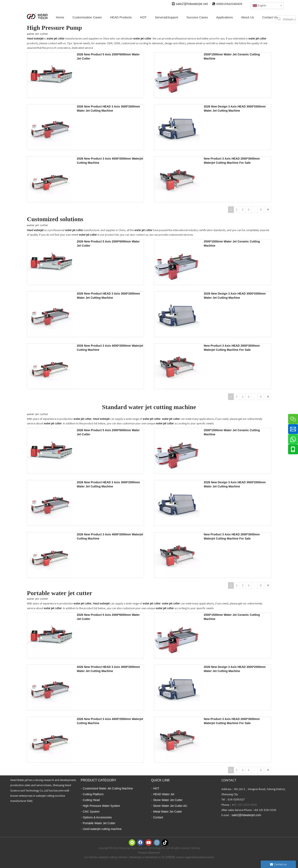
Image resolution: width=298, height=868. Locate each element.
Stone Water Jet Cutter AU (170, 806)
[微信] (132, 843)
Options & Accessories (97, 817)
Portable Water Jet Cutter (99, 823)
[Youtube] (149, 843)
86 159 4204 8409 (245, 805)
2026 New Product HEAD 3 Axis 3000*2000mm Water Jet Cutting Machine (108, 109)
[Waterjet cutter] (289, 19)
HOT (156, 788)
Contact (158, 817)
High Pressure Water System (101, 806)
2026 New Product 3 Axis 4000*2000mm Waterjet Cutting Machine (110, 161)
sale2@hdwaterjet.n (190, 4)
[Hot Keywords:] (279, 19)
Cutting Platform (93, 794)
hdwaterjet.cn (153, 857)
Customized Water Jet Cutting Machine (108, 788)
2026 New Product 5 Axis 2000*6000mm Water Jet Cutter (108, 56)
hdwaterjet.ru (136, 857)
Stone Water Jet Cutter (168, 800)
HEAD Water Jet (164, 794)
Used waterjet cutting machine (102, 829)
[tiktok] (165, 843)
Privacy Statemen (149, 853)
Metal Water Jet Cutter (168, 812)
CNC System (91, 812)
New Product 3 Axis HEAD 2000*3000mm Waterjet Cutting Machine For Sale (232, 161)
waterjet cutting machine (113, 857)
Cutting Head (91, 800)
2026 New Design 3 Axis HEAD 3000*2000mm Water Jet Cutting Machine (235, 109)
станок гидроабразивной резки (195, 857)
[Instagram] (157, 843)
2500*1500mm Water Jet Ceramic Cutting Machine (232, 56)
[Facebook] (140, 843)
